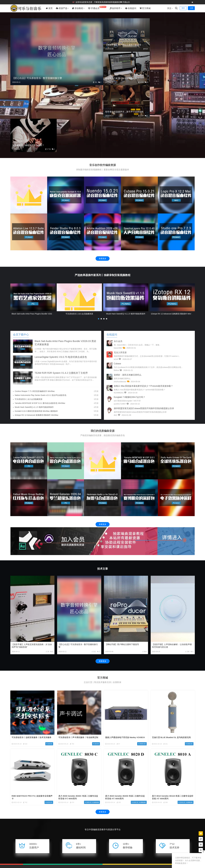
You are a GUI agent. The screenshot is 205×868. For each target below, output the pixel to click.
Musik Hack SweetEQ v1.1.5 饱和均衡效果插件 (126, 246)
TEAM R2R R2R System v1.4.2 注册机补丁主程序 (62, 306)
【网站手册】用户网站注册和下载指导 (122, 577)
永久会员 (118, 274)
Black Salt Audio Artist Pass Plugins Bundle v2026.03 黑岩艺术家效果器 (41, 246)
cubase (117, 296)
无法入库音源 (120, 285)
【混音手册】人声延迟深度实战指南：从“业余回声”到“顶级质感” (32, 578)
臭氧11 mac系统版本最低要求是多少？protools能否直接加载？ (143, 319)
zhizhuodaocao (120, 314)
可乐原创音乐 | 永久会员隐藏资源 (79, 246)
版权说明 (14, 860)
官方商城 (145, 8)
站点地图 (23, 860)
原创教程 (78, 8)
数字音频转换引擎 (42, 850)
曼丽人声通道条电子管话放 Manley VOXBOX (125, 670)
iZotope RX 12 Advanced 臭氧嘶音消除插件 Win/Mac (173, 246)
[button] (99, 251)
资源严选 (62, 8)
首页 (49, 8)
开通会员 (126, 2)
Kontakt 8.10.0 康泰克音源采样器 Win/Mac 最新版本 (36, 344)
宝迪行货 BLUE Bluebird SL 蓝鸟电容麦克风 (171, 670)
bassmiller (118, 281)
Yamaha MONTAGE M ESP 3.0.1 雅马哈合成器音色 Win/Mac (40, 336)
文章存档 (42, 860)
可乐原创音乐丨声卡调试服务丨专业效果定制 (78, 670)
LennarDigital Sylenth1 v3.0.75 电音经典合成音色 (61, 290)
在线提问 (131, 8)
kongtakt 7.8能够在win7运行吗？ (130, 330)
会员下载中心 (21, 267)
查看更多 (103, 191)
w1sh (116, 292)
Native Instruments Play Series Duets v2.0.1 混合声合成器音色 (41, 328)
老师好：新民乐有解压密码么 (128, 307)
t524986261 (119, 325)
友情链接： (15, 850)
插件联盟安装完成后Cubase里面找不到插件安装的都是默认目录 (144, 341)
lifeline (116, 303)
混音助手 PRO (27, 850)
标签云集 (32, 860)
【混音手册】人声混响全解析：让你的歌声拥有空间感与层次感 (172, 578)
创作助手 (115, 8)
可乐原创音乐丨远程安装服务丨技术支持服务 (32, 670)
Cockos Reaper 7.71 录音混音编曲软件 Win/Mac (35, 324)
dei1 (116, 348)
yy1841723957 (120, 336)
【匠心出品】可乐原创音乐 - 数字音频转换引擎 (78, 578)
